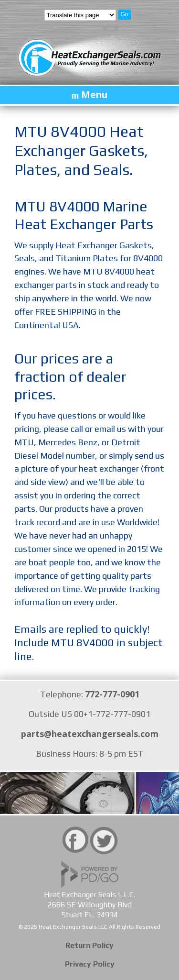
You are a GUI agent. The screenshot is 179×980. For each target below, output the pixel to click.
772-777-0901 (112, 694)
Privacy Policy (90, 964)
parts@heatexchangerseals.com (90, 734)
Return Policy (89, 945)
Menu (94, 95)
